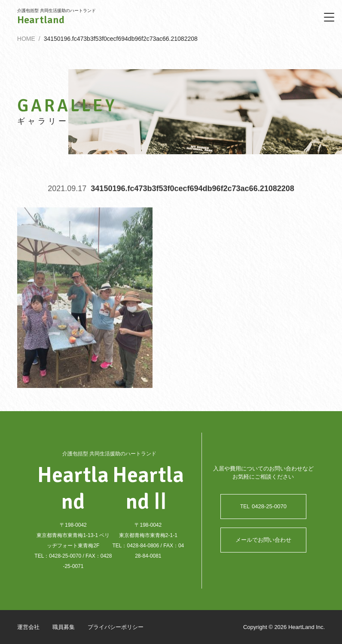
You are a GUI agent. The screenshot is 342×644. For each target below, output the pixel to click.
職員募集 (64, 627)
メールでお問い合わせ (263, 540)
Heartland (41, 20)
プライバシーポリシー (116, 627)
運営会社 (28, 627)
